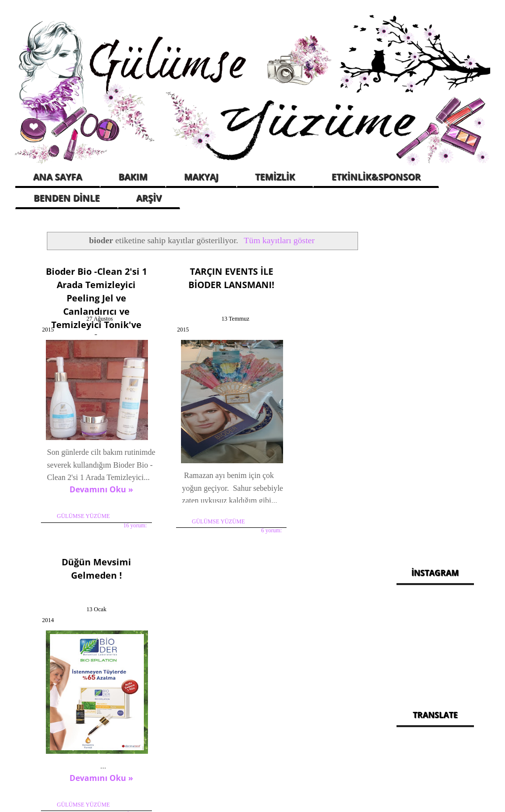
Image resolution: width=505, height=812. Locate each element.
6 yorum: (232, 512)
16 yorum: (118, 524)
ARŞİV (149, 198)
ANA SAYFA (57, 177)
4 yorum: (346, 474)
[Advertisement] (435, 385)
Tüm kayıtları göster (279, 240)
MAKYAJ (201, 177)
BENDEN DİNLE (67, 198)
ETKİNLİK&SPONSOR (376, 177)
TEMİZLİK (275, 177)
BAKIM (133, 177)
